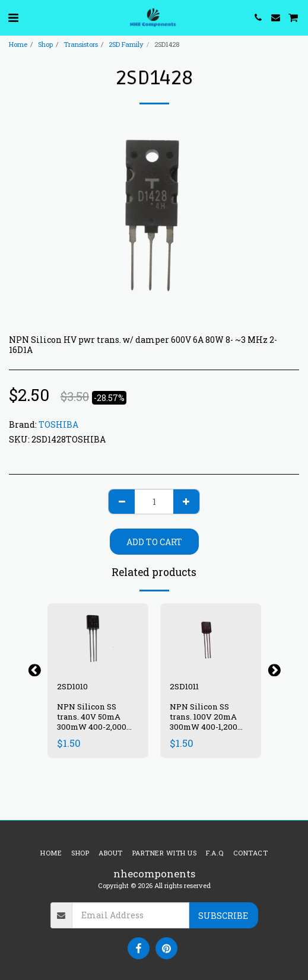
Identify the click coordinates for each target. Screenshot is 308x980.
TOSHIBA (58, 424)
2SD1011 (184, 686)
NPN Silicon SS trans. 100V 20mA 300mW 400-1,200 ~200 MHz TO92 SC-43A (209, 726)
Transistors (81, 44)
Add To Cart (154, 542)
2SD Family (126, 44)
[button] (13, 17)
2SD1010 (72, 686)
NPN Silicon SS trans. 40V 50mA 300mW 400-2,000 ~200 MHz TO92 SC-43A (96, 726)
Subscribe (223, 916)
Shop (45, 44)
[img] (98, 637)
